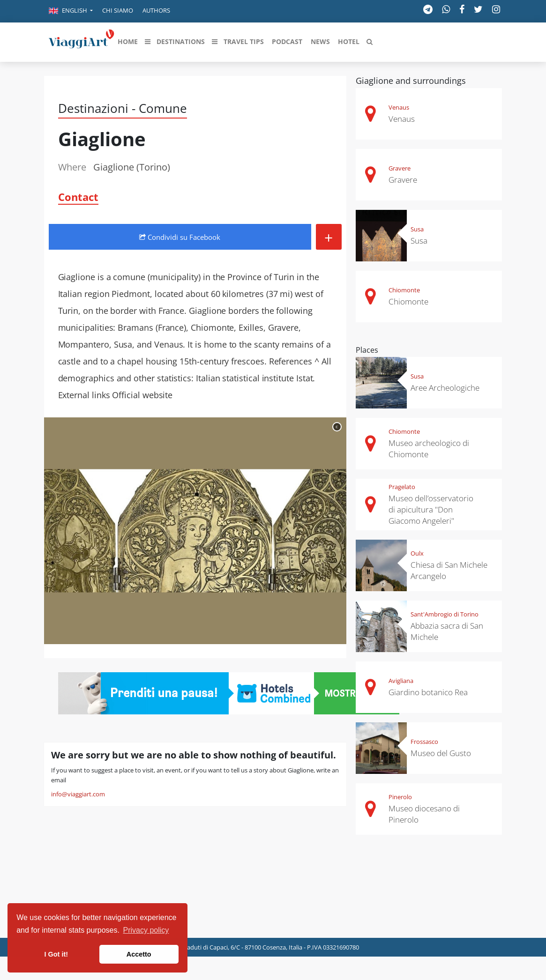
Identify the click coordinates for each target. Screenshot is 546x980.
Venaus (399, 107)
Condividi (180, 237)
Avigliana (401, 681)
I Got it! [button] (56, 954)
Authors (156, 10)
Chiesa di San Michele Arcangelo (449, 570)
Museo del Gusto (441, 753)
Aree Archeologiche (445, 388)
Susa (417, 229)
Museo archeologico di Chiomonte (429, 449)
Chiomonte (404, 290)
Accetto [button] (139, 954)
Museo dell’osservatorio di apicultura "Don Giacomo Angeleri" (431, 509)
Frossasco (424, 742)
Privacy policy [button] (146, 930)
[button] (71, 11)
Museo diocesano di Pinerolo (424, 814)
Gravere (400, 168)
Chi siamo (118, 10)
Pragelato (402, 487)
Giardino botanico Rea (428, 692)
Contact (78, 197)
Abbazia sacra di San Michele (447, 631)
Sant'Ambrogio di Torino (445, 614)
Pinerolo (400, 797)
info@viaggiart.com (78, 794)
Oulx (417, 553)
